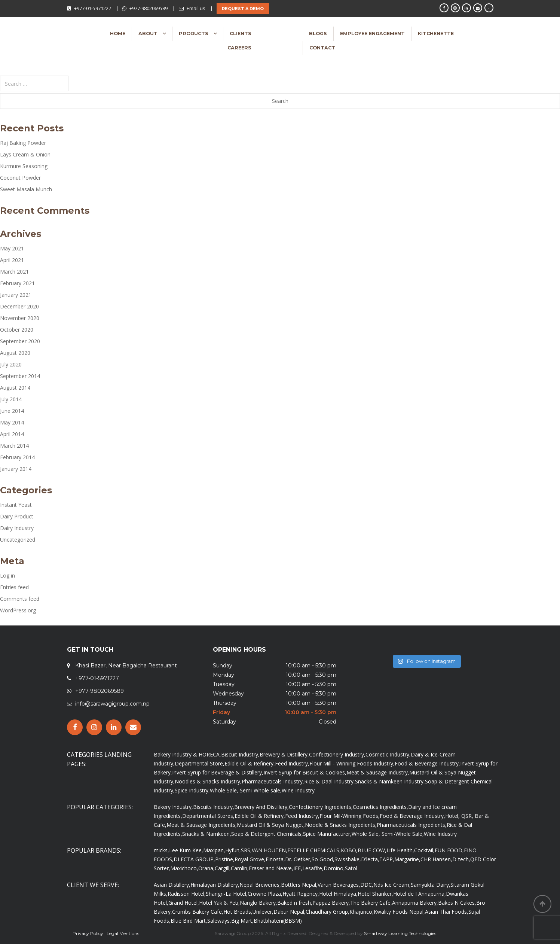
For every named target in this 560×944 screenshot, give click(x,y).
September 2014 (20, 376)
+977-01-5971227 (93, 8)
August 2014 (15, 388)
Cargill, (223, 868)
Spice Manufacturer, (327, 834)
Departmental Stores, (208, 816)
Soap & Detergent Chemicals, (267, 834)
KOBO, (349, 850)
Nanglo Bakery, (258, 903)
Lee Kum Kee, (186, 850)
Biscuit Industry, (240, 754)
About (149, 34)
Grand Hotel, (184, 903)
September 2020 (20, 341)
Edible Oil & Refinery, (250, 763)
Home (118, 34)
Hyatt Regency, (301, 894)
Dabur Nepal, (290, 912)
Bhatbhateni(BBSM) (278, 921)
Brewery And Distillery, (261, 807)
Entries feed (14, 587)
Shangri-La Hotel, (227, 894)
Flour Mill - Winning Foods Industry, (352, 763)
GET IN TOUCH (90, 650)
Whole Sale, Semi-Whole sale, (246, 790)
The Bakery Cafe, (371, 903)
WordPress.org (18, 610)
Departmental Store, (200, 763)
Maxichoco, (184, 868)
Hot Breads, (238, 912)
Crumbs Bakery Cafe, (198, 912)
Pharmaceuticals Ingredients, (412, 825)
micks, (161, 850)
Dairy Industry (17, 528)
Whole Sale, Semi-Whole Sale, (388, 834)
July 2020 (11, 364)
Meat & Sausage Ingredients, (202, 825)
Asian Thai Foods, (447, 912)
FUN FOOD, (449, 850)
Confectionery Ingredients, (321, 807)
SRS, (246, 850)
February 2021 (17, 283)
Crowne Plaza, (265, 894)
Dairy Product (17, 516)
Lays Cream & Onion (25, 154)
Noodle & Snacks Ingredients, (341, 825)
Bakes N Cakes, (457, 903)
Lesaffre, (313, 868)
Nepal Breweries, (260, 885)
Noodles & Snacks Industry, (208, 781)
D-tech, (461, 859)
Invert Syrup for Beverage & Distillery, (218, 772)
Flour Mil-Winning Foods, (350, 816)
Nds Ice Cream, (392, 885)
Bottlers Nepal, (299, 885)
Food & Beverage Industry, (427, 763)
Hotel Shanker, (375, 894)
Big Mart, (242, 921)
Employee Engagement (372, 34)
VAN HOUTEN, (270, 850)
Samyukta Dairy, (431, 885)
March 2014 (14, 446)
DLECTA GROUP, (194, 859)
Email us (196, 8)
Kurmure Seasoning (24, 166)
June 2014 (12, 411)
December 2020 (19, 306)
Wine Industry (298, 790)
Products (194, 34)
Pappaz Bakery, (331, 903)
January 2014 (16, 469)
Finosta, (275, 859)
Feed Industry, (292, 763)
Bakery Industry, (173, 807)
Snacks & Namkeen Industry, (390, 781)
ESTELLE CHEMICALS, (314, 850)
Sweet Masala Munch (26, 189)
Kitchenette (436, 34)
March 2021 (14, 272)
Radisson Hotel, (187, 894)
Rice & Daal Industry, (330, 781)
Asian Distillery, (172, 885)
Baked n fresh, (295, 903)
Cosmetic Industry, (388, 754)
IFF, (298, 868)
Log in (7, 575)
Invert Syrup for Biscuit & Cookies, (305, 772)
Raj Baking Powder (23, 143)
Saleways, (219, 921)
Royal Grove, (250, 859)
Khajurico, (362, 912)
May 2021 (12, 248)
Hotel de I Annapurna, (420, 894)
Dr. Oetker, (298, 859)
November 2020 (20, 318)
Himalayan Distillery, (215, 885)
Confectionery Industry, (337, 754)
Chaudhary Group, (328, 912)
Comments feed (20, 599)
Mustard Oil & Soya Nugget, (271, 825)
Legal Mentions (123, 933)
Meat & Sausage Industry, (378, 772)
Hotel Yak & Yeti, (219, 903)
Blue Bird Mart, (189, 921)
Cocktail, (424, 850)
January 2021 (16, 295)
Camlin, (240, 868)
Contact (322, 48)
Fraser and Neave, (271, 868)
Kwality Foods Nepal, (399, 912)
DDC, (367, 885)
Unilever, (263, 912)
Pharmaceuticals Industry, (273, 781)
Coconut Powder (20, 178)
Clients (241, 34)
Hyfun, (233, 850)
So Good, (323, 859)
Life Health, (400, 850)
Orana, (206, 868)
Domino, (334, 868)
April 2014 (12, 434)
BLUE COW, (372, 850)
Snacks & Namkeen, (207, 834)
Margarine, (407, 859)
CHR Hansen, (436, 859)
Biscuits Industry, (214, 807)
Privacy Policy (88, 933)
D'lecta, (370, 859)
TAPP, (387, 859)
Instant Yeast (16, 505)
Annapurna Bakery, (415, 903)
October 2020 (17, 330)
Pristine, (225, 859)
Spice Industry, (192, 790)
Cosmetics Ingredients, (380, 807)
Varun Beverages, (339, 885)
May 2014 (12, 422)
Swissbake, (348, 859)
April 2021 (12, 260)
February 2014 (17, 457)
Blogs (318, 34)
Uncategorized (18, 540)
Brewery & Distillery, (284, 754)
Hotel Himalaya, (338, 894)
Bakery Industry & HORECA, (187, 754)
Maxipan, (214, 850)
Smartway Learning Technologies (400, 933)
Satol (351, 868)
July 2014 (11, 399)
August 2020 (15, 353)
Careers (239, 48)
